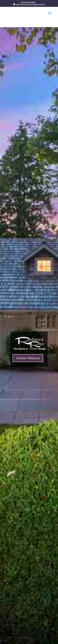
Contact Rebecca (28, 358)
